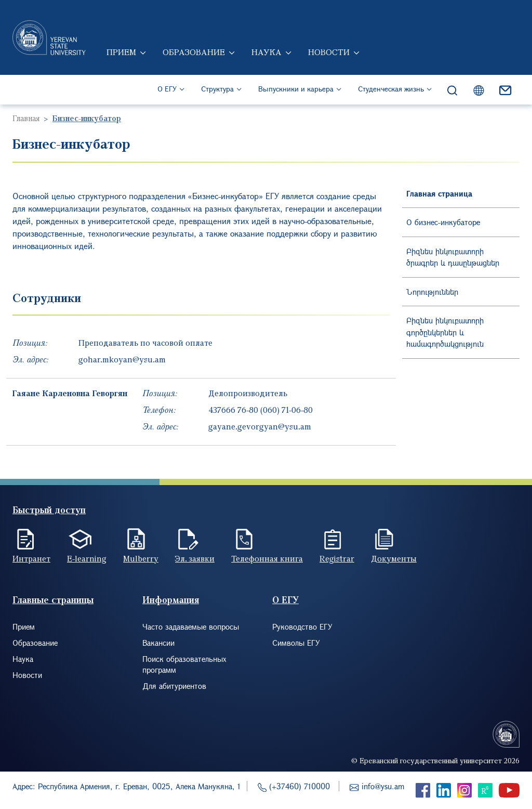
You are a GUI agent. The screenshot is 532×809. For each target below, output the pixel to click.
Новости (329, 52)
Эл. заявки (195, 558)
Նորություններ (432, 292)
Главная (26, 118)
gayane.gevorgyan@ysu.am (260, 426)
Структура (217, 89)
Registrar (337, 558)
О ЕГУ (167, 89)
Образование (194, 52)
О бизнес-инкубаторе (443, 222)
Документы (394, 558)
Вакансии (158, 643)
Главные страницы (53, 600)
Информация (171, 600)
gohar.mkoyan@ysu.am (122, 359)
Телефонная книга (267, 558)
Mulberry (141, 558)
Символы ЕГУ (296, 643)
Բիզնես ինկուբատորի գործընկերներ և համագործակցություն (445, 332)
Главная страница (439, 193)
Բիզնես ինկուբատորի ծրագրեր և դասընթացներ (453, 257)
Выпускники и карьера (296, 89)
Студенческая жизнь (391, 89)
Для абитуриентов (174, 686)
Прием (121, 52)
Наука (267, 52)
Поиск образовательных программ (184, 664)
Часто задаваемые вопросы (191, 627)
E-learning (87, 558)
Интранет (31, 558)
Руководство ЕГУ (302, 627)
